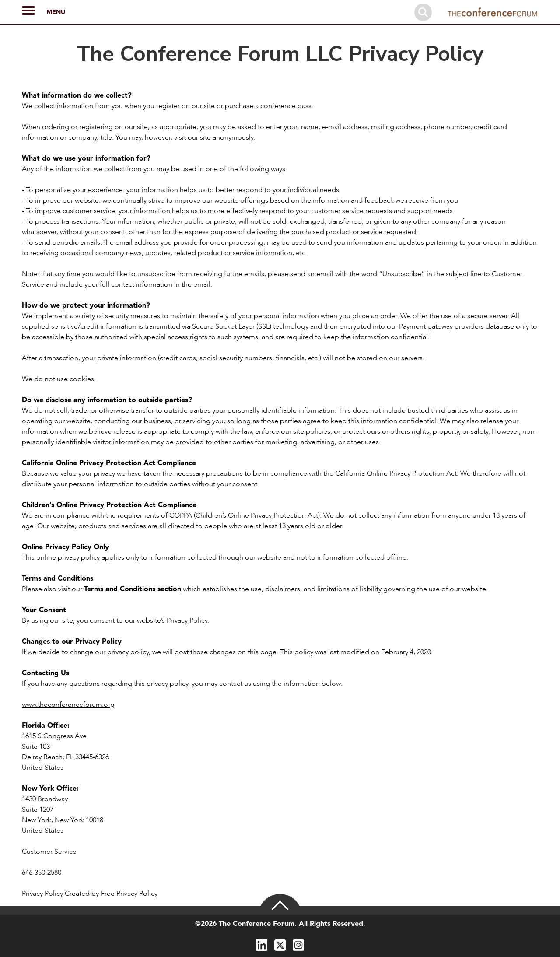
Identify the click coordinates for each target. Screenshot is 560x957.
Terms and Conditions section (133, 589)
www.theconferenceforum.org (68, 705)
